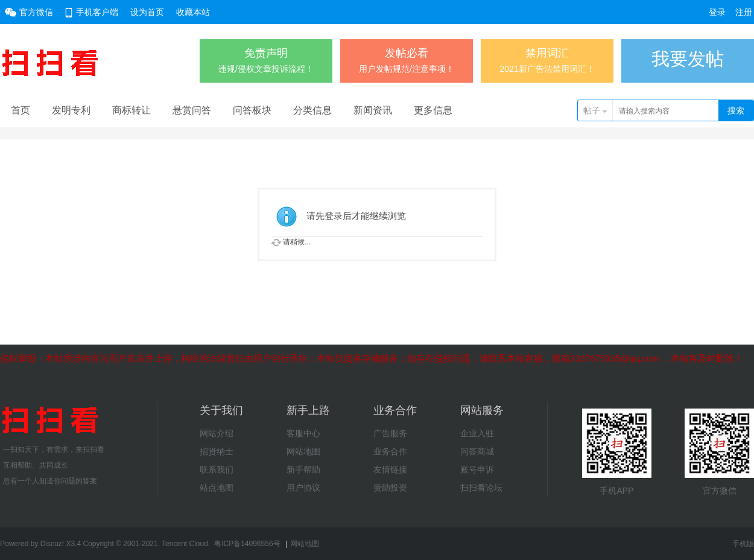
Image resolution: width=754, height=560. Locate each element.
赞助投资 (390, 488)
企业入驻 (477, 433)
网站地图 (303, 451)
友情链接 (390, 469)
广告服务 (390, 433)
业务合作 (390, 451)
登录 (717, 12)
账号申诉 (477, 469)
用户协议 (303, 488)
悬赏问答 (192, 110)
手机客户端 (97, 12)
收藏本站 (193, 12)
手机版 (743, 544)
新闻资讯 (373, 110)
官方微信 (36, 12)
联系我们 (217, 469)
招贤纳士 (217, 451)
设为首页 (147, 12)
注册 (744, 12)
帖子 (592, 110)
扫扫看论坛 (481, 488)
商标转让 (131, 110)
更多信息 (433, 110)
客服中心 (303, 433)
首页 (21, 110)
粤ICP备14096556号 (247, 544)
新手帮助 (303, 469)
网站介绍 (217, 433)
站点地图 (217, 488)
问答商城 (477, 451)
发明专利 (71, 110)
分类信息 (312, 110)
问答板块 (252, 110)
